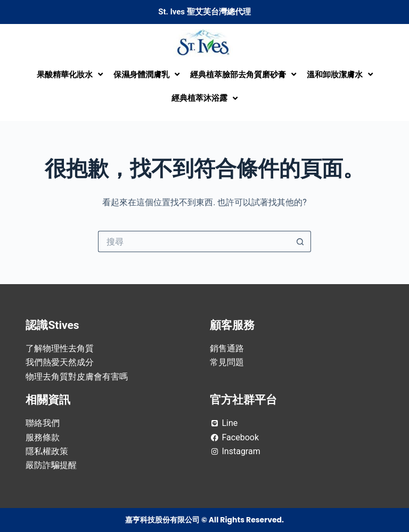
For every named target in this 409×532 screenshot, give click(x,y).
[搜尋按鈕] (300, 241)
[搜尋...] (194, 241)
